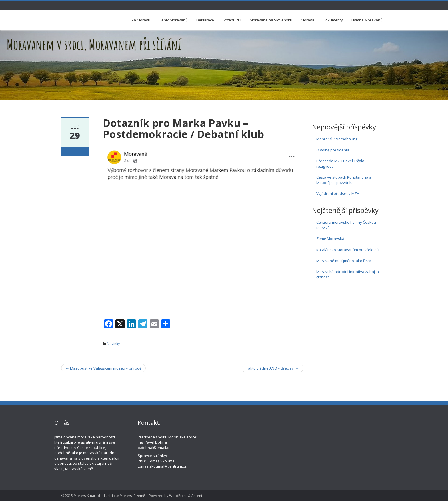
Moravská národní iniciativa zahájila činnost (348, 274)
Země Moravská (330, 239)
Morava (308, 20)
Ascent (197, 496)
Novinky (113, 344)
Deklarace (205, 20)
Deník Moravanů (173, 20)
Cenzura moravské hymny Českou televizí (346, 225)
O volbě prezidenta (333, 150)
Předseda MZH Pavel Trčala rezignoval (340, 164)
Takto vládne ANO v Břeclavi (273, 368)
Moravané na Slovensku (271, 20)
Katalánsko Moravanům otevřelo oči (348, 250)
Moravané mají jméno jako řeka (344, 261)
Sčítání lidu (232, 20)
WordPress (178, 496)
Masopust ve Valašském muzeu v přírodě (103, 368)
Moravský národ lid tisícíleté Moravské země (109, 496)
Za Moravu (141, 20)
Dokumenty (333, 20)
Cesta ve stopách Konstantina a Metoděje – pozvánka (344, 180)
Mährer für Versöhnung (337, 139)
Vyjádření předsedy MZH (338, 193)
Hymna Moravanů (367, 20)
